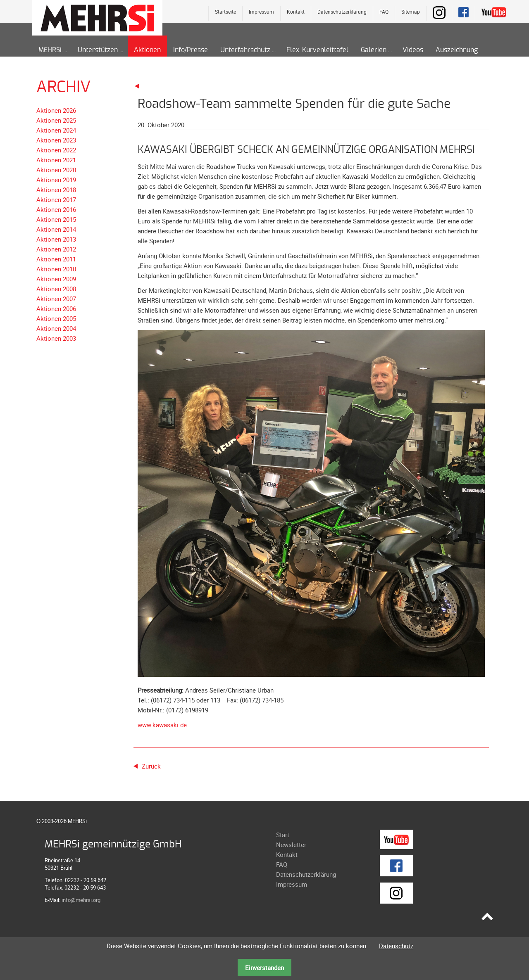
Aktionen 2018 (56, 190)
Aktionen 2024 (56, 130)
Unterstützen (98, 50)
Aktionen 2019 (56, 180)
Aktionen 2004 (56, 328)
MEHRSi (50, 50)
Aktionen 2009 (56, 279)
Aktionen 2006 (56, 308)
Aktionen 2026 (56, 110)
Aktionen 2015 (56, 219)
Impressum (261, 12)
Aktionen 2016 (56, 209)
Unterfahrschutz (245, 50)
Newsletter (291, 845)
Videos (413, 50)
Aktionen (147, 50)
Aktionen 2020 (56, 170)
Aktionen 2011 (56, 259)
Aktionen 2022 (56, 150)
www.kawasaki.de (162, 725)
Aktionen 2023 (56, 140)
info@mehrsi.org (81, 900)
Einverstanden (264, 968)
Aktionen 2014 (56, 229)
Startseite (225, 12)
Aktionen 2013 (56, 239)
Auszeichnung (457, 50)
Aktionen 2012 (56, 249)
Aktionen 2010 (56, 269)
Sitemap (411, 12)
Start (283, 835)
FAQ (384, 12)
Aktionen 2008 (56, 289)
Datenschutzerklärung (342, 12)
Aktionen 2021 (56, 160)
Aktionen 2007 (56, 299)
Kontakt (296, 12)
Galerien (374, 50)
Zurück (151, 766)
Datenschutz (396, 946)
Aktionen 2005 (56, 318)
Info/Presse (191, 50)
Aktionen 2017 (56, 199)
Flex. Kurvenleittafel (317, 50)
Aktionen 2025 (56, 120)
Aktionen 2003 (56, 338)
